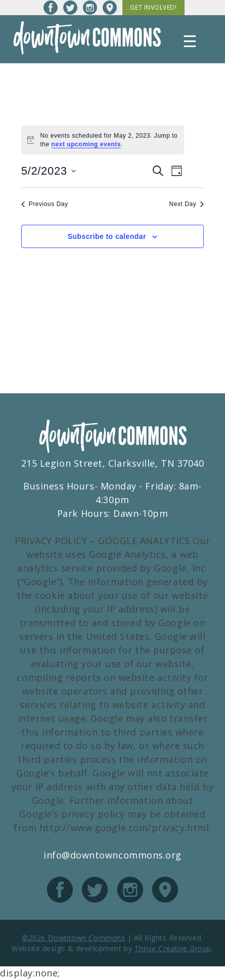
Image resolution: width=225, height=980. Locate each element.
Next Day (187, 204)
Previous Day (45, 204)
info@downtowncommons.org (112, 855)
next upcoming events (86, 144)
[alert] (103, 140)
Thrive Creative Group (173, 948)
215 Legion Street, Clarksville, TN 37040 (113, 463)
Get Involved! (153, 7)
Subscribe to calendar (107, 236)
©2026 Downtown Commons (73, 938)
